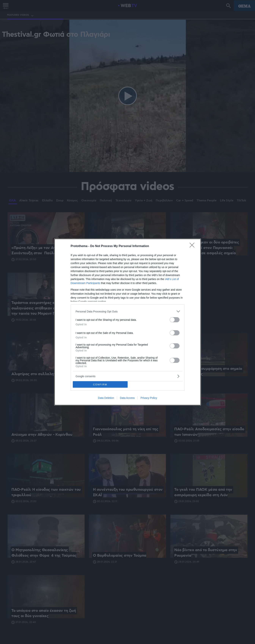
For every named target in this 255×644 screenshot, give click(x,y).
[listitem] (128, 311)
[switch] (175, 320)
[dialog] (128, 322)
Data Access (127, 398)
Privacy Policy (149, 398)
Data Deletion (106, 398)
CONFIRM (100, 385)
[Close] (193, 246)
